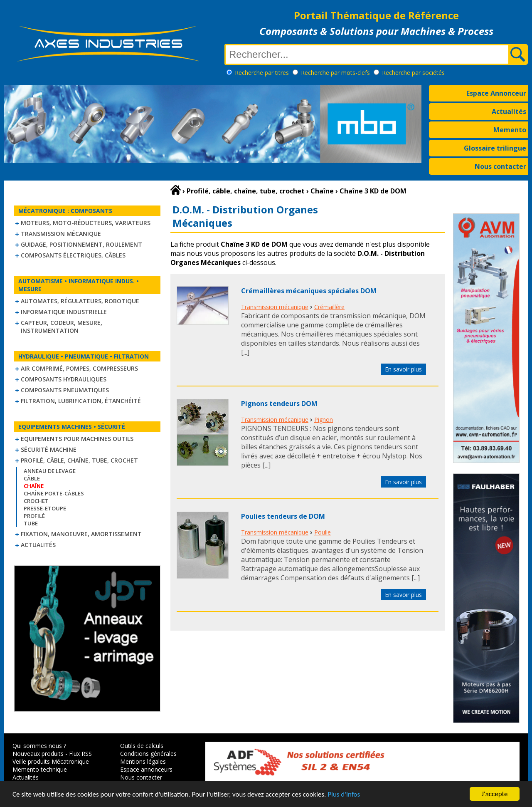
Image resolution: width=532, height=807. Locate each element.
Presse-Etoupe (45, 508)
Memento (510, 130)
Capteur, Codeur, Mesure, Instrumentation (62, 327)
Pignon (324, 420)
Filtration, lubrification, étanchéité (81, 401)
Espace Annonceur (496, 93)
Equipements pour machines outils (77, 439)
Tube (31, 523)
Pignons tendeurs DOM (279, 403)
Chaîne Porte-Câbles (54, 493)
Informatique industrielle (64, 312)
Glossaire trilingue (495, 148)
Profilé (34, 516)
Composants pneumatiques (65, 390)
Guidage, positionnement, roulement (81, 244)
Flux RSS (80, 754)
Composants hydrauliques (64, 379)
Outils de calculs (142, 746)
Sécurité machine (49, 449)
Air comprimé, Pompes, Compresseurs (79, 368)
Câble (32, 478)
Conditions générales (148, 754)
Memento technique (40, 769)
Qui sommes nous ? (39, 746)
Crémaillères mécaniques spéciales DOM (309, 291)
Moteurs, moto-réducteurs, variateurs (86, 223)
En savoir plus (403, 369)
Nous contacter (500, 166)
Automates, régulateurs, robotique (80, 301)
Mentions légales (143, 761)
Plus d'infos (344, 795)
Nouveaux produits (38, 754)
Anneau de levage (50, 471)
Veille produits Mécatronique (51, 761)
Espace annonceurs (146, 769)
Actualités (509, 111)
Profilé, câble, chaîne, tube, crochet (79, 460)
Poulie (323, 532)
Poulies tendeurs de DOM (283, 516)
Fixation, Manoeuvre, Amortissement (81, 534)
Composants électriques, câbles (73, 255)
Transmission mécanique (61, 234)
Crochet (36, 501)
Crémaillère (329, 307)
